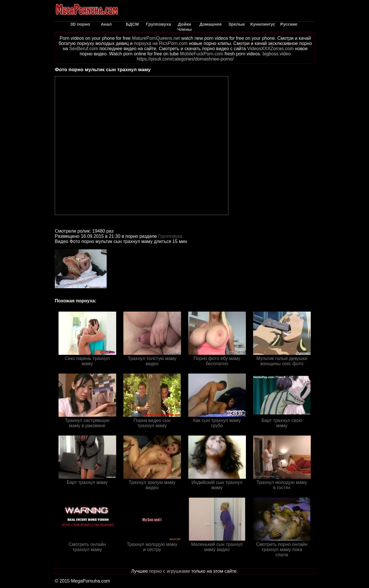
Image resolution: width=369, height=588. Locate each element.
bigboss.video (277, 54)
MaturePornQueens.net (156, 38)
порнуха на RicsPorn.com (161, 43)
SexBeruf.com (84, 49)
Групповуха (170, 236)
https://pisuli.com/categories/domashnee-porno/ (185, 59)
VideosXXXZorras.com (270, 49)
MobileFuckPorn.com (202, 54)
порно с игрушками (170, 571)
